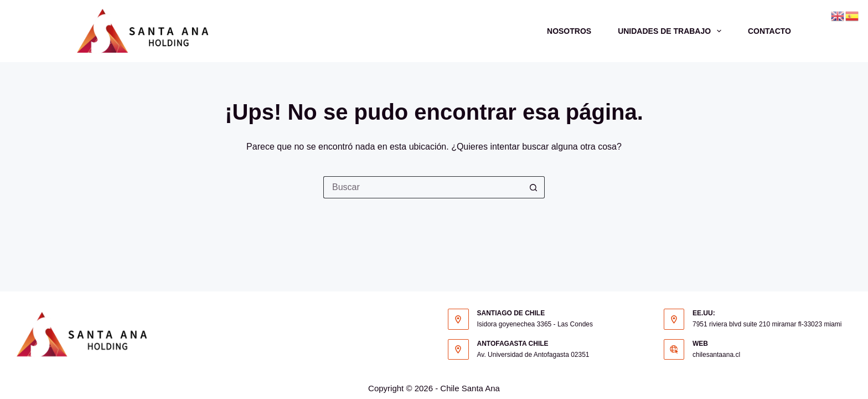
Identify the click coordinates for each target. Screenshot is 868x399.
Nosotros (569, 31)
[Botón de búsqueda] (534, 187)
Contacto (769, 31)
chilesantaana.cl (716, 355)
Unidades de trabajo (672, 31)
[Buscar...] (423, 187)
